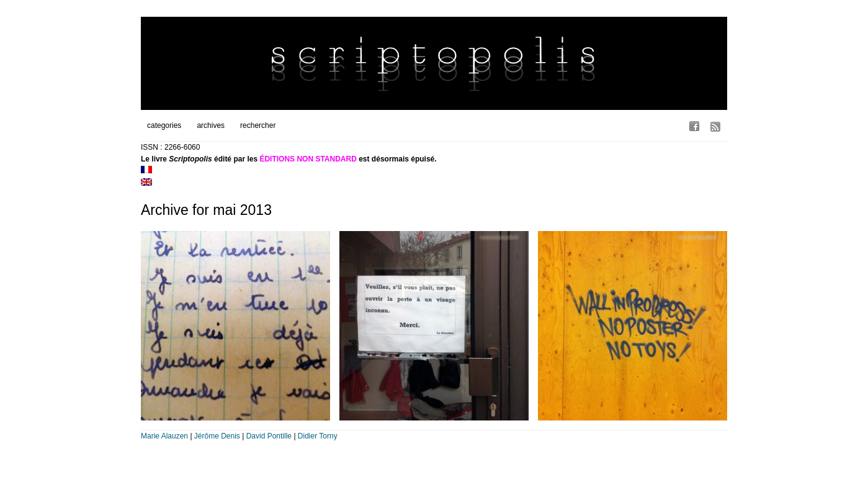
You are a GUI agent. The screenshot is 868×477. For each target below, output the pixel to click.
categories (164, 125)
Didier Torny (318, 436)
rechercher (258, 125)
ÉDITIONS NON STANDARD (308, 159)
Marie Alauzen (164, 436)
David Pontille (269, 436)
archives (211, 125)
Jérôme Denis (217, 436)
